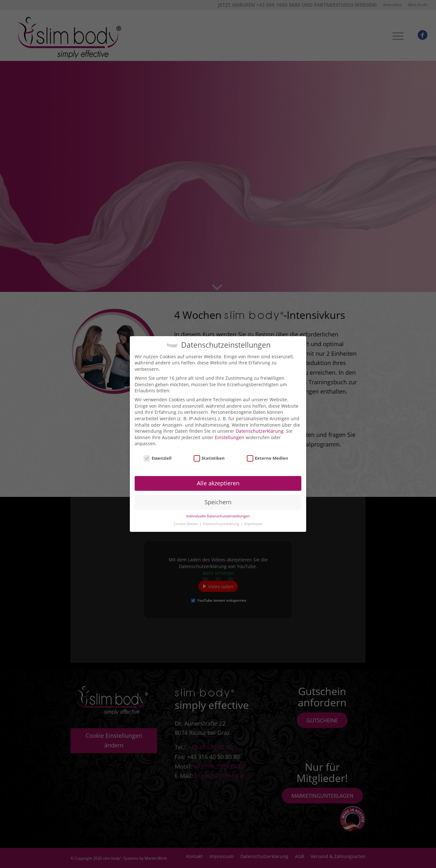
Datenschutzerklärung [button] (222, 521)
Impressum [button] (253, 521)
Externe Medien (268, 456)
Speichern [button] (218, 499)
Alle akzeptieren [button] (218, 481)
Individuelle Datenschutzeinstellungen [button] (218, 514)
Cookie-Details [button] (186, 521)
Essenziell (158, 456)
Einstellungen (230, 435)
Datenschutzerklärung (260, 428)
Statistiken (209, 456)
